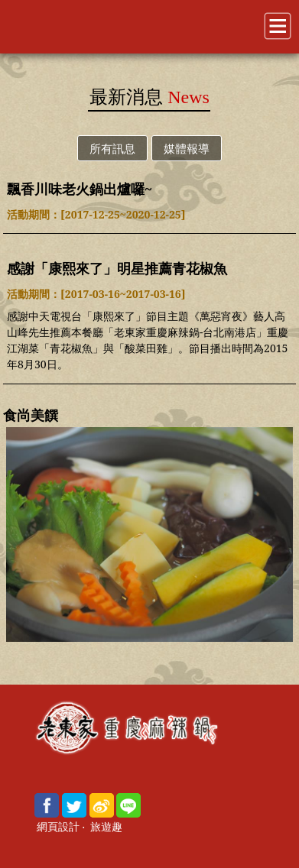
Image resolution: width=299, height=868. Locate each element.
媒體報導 (187, 148)
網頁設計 (58, 827)
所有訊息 (112, 148)
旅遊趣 (106, 827)
